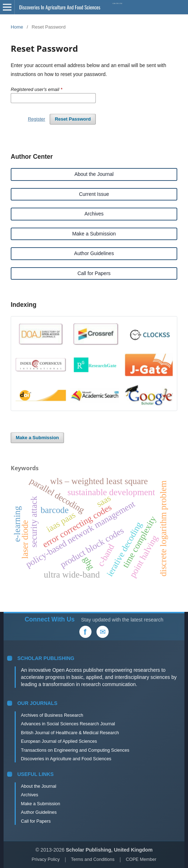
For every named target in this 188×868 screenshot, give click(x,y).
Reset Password (73, 119)
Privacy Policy (46, 859)
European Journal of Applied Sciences (59, 741)
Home (17, 27)
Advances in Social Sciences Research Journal (68, 724)
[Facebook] (85, 632)
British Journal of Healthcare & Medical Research (70, 733)
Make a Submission (94, 234)
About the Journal (94, 174)
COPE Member (141, 859)
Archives (94, 214)
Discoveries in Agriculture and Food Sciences (66, 759)
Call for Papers (94, 273)
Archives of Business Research (52, 715)
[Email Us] (103, 632)
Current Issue (94, 194)
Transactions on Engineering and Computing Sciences (75, 750)
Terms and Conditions (93, 859)
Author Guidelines (94, 253)
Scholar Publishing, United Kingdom (109, 850)
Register (36, 119)
